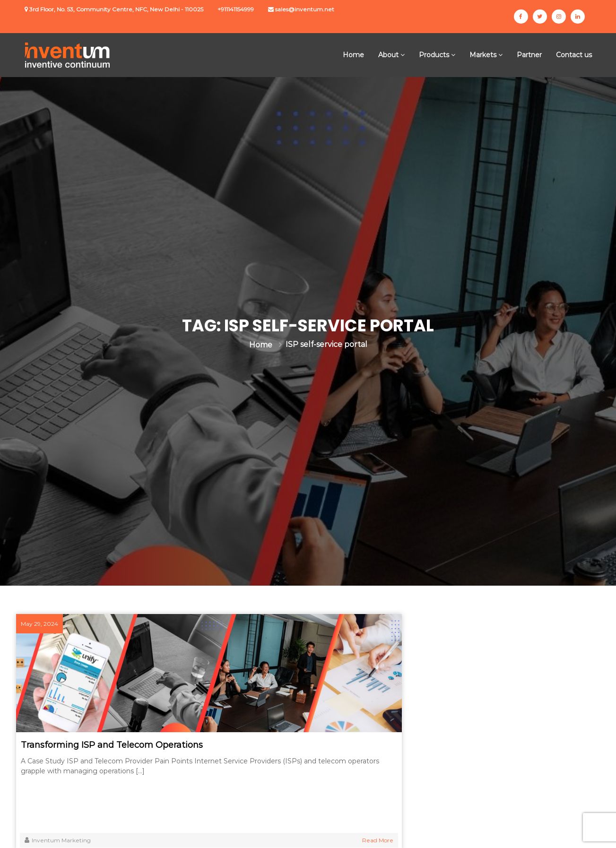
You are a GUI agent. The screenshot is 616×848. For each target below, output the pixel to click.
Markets (483, 55)
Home (353, 55)
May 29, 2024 (48, 624)
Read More (180, 840)
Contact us (574, 55)
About (388, 55)
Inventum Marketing (68, 840)
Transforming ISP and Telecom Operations (96, 751)
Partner (529, 55)
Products (434, 55)
